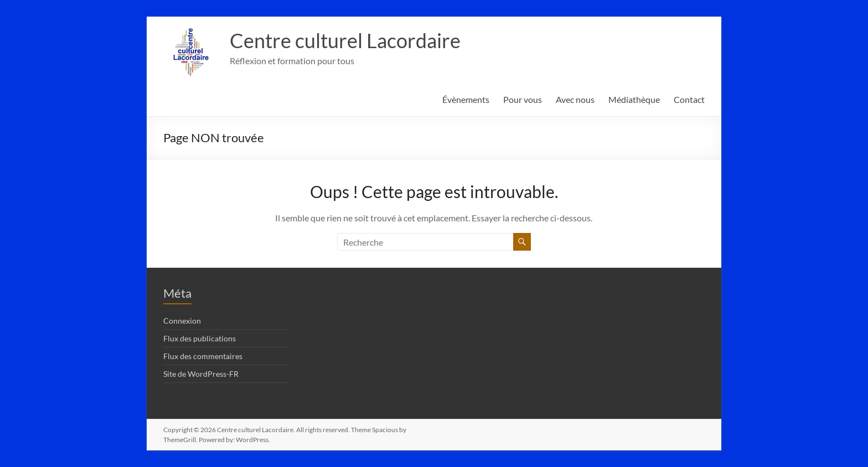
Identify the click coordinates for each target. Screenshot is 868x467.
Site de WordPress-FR (201, 374)
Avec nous (575, 99)
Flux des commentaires (203, 356)
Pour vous (523, 99)
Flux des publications (200, 338)
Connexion (182, 321)
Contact (689, 99)
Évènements (466, 99)
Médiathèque (634, 99)
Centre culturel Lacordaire (345, 40)
